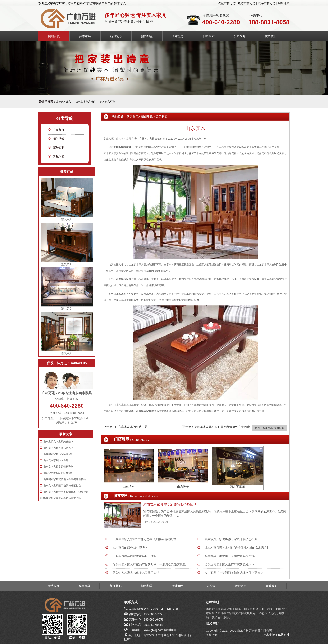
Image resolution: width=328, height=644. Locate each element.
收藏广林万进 (227, 3)
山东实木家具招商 (86, 102)
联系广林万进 (267, 3)
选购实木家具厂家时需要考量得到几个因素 (222, 427)
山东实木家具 (64, 102)
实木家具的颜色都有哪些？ (130, 548)
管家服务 (178, 36)
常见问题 (56, 156)
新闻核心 (116, 36)
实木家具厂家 (108, 102)
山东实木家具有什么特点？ (58, 448)
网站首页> (133, 117)
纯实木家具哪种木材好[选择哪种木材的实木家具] (236, 548)
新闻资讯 (147, 117)
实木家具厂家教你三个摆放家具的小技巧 (231, 556)
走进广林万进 (247, 3)
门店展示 (209, 36)
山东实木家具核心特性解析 (58, 473)
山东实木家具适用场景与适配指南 (62, 486)
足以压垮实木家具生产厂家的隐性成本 (229, 564)
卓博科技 (284, 635)
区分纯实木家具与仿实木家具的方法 (136, 573)
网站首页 (54, 36)
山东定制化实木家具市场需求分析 (62, 498)
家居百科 (56, 148)
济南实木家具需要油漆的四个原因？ (170, 505)
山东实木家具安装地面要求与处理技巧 (65, 479)
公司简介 (240, 36)
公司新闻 (56, 130)
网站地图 (284, 3)
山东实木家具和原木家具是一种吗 (135, 556)
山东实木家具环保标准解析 (58, 454)
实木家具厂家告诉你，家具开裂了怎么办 (231, 539)
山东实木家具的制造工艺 (131, 427)
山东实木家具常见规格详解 (58, 467)
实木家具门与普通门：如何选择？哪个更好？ (234, 573)
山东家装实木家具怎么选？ (58, 442)
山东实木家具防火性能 (56, 460)
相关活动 (56, 139)
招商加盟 (147, 36)
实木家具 (85, 36)
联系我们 (271, 36)
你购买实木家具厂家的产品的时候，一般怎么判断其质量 (149, 564)
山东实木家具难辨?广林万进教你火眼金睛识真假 (144, 539)
